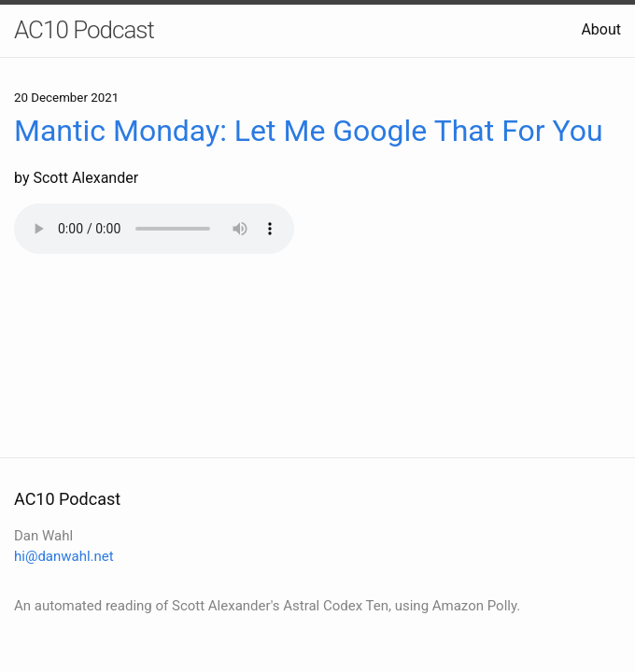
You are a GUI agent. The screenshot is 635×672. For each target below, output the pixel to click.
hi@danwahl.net (64, 556)
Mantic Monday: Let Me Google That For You (309, 131)
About (601, 29)
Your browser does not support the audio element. (154, 229)
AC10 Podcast (84, 30)
